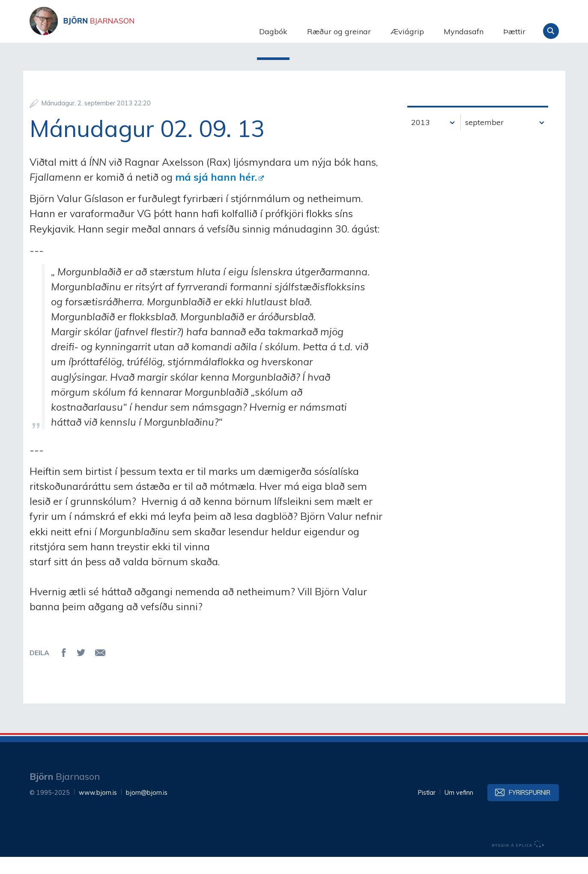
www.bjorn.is (98, 810)
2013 (421, 139)
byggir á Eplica (518, 861)
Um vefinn (459, 810)
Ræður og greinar (339, 31)
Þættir (514, 31)
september (484, 139)
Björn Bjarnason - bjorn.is (115, 31)
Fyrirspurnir (530, 810)
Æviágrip (407, 31)
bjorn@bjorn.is (147, 810)
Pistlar (427, 810)
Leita (551, 31)
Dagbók (273, 31)
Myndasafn (464, 31)
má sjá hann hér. (216, 194)
